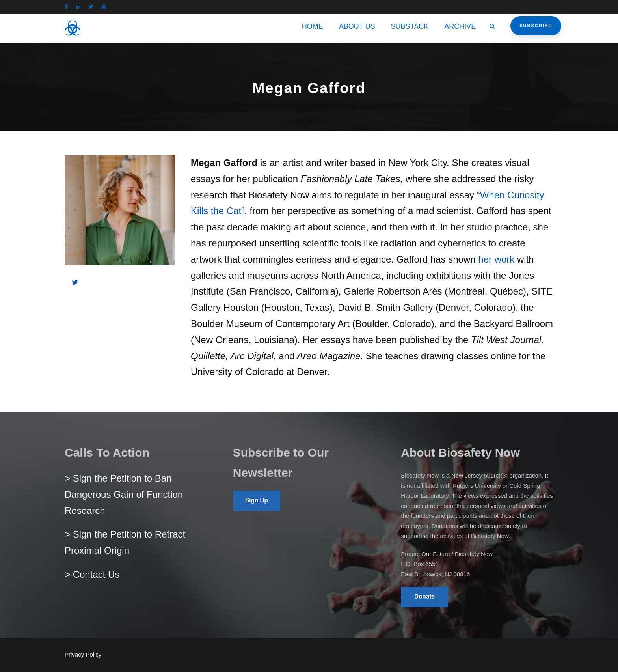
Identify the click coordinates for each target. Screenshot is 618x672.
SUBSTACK (410, 26)
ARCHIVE (460, 26)
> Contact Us (92, 574)
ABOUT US (357, 26)
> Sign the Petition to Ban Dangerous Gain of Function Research (124, 494)
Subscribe (536, 26)
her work (496, 259)
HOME (313, 26)
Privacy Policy (83, 654)
